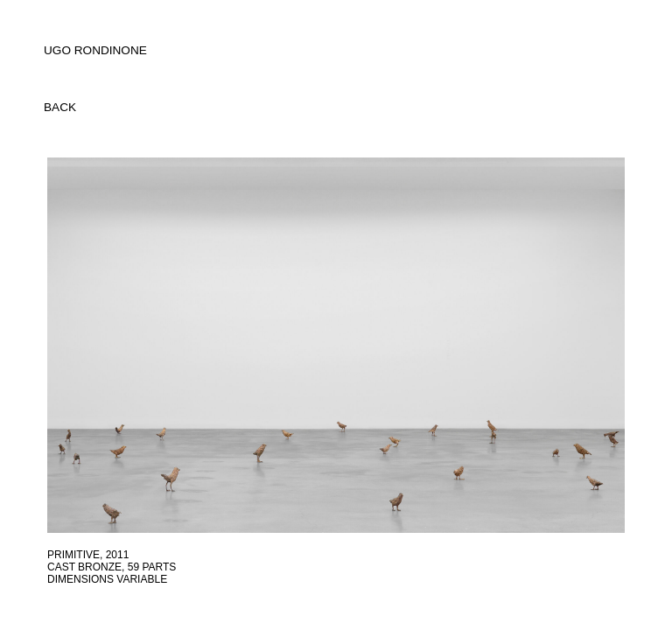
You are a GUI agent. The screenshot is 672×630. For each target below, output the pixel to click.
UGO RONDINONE (95, 50)
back (60, 107)
